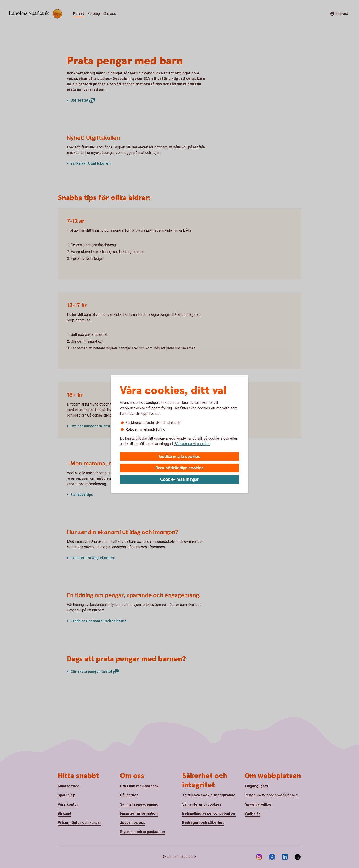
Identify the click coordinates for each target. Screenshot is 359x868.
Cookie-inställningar (180, 480)
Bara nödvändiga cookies (179, 468)
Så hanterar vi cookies (192, 444)
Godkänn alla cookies (179, 457)
